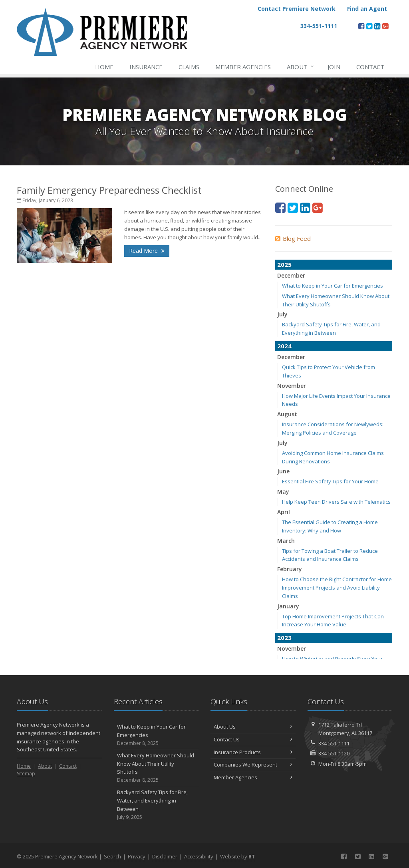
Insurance (146, 67)
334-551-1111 (334, 743)
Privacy (137, 856)
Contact (370, 67)
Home (104, 67)
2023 (284, 638)
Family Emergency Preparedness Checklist (109, 190)
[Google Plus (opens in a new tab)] (385, 26)
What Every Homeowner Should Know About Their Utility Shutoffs (156, 768)
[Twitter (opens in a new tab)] (369, 26)
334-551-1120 (334, 753)
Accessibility (199, 856)
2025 (284, 264)
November (292, 386)
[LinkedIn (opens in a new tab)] (377, 26)
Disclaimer (165, 856)
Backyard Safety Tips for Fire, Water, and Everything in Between (156, 805)
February (290, 569)
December (291, 275)
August (287, 414)
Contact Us (253, 739)
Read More (147, 251)
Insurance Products (253, 752)
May (283, 492)
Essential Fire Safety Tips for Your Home (330, 481)
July (282, 314)
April (284, 512)
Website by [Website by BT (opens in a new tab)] (237, 856)
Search (112, 856)
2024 (284, 346)
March (286, 541)
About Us (253, 727)
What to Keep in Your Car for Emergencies (333, 286)
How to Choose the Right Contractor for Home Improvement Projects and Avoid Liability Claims (337, 588)
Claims (189, 67)
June (283, 471)
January (288, 606)
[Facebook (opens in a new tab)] (361, 26)
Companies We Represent (253, 765)
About (301, 67)
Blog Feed (293, 238)
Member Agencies (243, 67)
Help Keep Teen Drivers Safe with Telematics (336, 502)
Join (334, 67)
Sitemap (26, 774)
